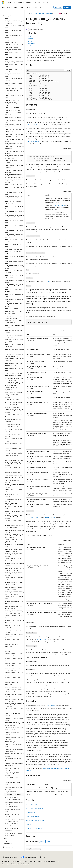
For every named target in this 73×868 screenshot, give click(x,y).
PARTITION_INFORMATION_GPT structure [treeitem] (14, 445)
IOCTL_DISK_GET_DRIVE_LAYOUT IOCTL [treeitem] (14, 222)
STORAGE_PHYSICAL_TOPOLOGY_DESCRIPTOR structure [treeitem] (14, 636)
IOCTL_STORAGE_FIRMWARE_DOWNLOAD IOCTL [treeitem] (14, 336)
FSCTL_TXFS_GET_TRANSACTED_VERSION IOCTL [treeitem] (14, 131)
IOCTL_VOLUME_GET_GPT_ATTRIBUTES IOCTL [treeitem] (14, 360)
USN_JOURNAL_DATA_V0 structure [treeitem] (12, 769)
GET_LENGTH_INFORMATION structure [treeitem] (13, 181)
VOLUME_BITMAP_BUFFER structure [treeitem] (12, 811)
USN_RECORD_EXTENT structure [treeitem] (14, 792)
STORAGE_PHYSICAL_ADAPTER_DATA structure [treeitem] (14, 622)
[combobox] (12, 16)
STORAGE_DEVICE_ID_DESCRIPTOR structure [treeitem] (14, 565)
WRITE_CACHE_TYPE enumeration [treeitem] (14, 833)
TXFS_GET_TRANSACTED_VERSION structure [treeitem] (14, 719)
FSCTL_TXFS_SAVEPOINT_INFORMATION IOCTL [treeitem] (14, 157)
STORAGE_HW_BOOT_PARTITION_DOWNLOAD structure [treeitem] (14, 593)
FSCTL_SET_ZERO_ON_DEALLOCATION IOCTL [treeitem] (14, 114)
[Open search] (65, 2)
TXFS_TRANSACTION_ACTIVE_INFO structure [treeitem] (14, 760)
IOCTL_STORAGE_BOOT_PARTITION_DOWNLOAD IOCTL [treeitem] (14, 317)
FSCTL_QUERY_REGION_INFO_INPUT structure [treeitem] (14, 22)
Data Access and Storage (37, 13)
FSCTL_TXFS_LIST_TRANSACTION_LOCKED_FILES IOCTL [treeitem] (14, 135)
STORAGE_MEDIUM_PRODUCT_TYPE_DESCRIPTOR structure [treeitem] (14, 612)
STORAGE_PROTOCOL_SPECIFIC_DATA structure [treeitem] (14, 674)
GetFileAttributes (41, 639)
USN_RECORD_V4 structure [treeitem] (13, 800)
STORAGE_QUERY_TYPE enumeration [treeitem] (11, 683)
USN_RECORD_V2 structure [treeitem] (13, 795)
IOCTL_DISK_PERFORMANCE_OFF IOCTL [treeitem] (14, 257)
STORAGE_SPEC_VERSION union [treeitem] (14, 687)
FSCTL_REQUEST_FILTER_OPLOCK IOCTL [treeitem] (14, 58)
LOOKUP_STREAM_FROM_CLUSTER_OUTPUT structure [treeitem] (14, 389)
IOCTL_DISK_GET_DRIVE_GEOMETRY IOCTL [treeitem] (14, 212)
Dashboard (67, 7)
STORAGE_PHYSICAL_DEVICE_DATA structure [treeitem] (14, 626)
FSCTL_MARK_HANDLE (33, 517)
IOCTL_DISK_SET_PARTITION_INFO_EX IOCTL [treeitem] (14, 300)
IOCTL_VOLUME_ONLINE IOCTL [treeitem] (14, 376)
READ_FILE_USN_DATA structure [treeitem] (14, 460)
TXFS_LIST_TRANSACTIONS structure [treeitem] (13, 733)
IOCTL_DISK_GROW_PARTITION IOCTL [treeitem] (14, 245)
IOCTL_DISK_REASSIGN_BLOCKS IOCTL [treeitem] (14, 262)
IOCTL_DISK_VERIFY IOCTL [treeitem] (12, 309)
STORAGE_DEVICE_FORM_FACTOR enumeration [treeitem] (14, 560)
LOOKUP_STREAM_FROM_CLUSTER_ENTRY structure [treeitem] (14, 379)
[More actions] (70, 13)
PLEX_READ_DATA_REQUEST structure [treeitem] (13, 457)
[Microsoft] (3, 2)
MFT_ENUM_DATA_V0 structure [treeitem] (14, 402)
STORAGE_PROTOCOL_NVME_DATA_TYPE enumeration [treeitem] (14, 669)
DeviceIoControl (33, 125)
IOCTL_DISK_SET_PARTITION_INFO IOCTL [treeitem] (14, 295)
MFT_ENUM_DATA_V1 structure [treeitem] (14, 405)
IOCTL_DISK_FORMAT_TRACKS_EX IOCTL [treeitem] (14, 198)
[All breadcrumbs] (28, 13)
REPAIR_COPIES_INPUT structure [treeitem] (14, 477)
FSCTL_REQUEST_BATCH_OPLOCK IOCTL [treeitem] (14, 54)
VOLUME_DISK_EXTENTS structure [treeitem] (12, 815)
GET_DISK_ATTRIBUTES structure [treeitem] (14, 177)
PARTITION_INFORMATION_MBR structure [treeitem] (14, 449)
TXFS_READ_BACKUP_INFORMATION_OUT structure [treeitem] (14, 750)
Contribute (32, 861)
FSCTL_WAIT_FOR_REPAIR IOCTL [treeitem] (14, 175)
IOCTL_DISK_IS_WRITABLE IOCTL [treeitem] (14, 249)
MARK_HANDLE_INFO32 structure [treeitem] (12, 396)
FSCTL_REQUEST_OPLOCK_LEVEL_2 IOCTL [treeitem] (14, 70)
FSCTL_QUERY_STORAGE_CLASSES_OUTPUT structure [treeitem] (14, 41)
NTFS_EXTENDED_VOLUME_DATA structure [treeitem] (14, 411)
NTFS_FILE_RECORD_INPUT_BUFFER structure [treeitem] (14, 416)
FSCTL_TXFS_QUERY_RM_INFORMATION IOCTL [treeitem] (14, 147)
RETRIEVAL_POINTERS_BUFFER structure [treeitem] (13, 500)
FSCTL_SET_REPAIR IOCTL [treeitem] (12, 100)
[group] (49, 421)
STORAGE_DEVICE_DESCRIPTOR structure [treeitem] (14, 555)
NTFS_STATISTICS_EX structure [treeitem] (13, 427)
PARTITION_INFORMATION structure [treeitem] (12, 435)
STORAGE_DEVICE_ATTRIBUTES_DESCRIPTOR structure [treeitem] (14, 550)
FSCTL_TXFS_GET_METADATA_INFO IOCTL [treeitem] (14, 126)
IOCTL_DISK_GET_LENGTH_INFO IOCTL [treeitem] (14, 231)
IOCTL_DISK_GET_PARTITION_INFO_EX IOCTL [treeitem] (14, 241)
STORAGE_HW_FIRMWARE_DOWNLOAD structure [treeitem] (14, 607)
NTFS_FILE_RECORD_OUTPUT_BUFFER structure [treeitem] (14, 421)
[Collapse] (22, 12)
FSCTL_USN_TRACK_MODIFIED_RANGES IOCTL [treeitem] (14, 171)
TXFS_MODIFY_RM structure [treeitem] (13, 742)
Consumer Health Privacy (51, 861)
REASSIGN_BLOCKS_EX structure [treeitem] (14, 475)
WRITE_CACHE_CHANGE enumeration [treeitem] (12, 825)
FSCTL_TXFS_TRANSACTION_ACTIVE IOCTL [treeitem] (14, 162)
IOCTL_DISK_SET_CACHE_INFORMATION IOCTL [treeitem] (14, 276)
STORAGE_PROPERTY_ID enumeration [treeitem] (12, 645)
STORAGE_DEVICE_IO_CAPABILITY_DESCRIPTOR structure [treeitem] (14, 569)
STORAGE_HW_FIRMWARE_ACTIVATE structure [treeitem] (14, 603)
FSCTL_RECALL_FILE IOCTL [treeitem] (12, 47)
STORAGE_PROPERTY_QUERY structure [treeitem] (13, 650)
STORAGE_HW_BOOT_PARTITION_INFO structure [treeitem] (14, 598)
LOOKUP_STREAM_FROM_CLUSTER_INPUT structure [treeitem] (14, 384)
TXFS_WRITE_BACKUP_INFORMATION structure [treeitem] (14, 765)
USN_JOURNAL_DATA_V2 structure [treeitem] (12, 779)
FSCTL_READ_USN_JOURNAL (35, 808)
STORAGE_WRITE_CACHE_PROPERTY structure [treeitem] (14, 705)
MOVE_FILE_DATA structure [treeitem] (13, 407)
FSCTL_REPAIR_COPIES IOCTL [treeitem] (13, 50)
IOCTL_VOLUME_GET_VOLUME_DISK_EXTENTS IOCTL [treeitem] (14, 365)
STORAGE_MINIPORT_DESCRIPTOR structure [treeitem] (14, 617)
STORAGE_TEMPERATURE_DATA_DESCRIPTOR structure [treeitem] (14, 691)
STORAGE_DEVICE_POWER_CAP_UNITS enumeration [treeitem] (14, 579)
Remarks (30, 41)
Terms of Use (6, 864)
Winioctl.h (49, 13)
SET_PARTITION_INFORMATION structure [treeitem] (14, 507)
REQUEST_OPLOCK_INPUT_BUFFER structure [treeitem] (14, 486)
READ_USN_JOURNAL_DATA (35, 820)
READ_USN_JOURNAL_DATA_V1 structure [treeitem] (14, 469)
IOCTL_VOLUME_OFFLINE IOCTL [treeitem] (14, 373)
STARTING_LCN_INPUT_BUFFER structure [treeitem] (14, 517)
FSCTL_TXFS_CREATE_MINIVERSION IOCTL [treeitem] (14, 121)
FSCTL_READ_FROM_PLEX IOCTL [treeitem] (14, 45)
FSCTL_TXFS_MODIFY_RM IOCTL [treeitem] (14, 144)
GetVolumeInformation (33, 141)
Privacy (39, 861)
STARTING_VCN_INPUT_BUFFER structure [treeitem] (14, 522)
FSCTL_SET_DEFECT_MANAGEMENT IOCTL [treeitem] (14, 80)
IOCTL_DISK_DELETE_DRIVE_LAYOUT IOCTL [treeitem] (14, 188)
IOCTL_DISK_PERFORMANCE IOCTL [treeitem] (13, 253)
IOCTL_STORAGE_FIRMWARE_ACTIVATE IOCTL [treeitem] (14, 331)
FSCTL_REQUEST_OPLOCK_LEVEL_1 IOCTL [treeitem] (14, 66)
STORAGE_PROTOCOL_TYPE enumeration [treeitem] (13, 679)
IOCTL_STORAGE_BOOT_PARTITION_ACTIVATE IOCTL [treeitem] (14, 312)
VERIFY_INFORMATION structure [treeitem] (14, 807)
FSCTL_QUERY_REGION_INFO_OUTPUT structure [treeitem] (14, 27)
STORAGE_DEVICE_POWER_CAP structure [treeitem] (14, 574)
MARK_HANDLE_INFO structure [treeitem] (14, 392)
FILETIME (48, 282)
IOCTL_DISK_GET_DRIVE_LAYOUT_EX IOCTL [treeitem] (14, 226)
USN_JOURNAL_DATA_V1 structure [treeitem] (12, 774)
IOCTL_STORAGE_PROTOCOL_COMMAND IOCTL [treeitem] (14, 346)
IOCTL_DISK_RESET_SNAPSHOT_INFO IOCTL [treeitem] (14, 272)
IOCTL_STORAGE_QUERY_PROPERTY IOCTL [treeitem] (14, 350)
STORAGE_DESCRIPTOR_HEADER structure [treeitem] (14, 546)
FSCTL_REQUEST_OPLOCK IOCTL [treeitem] (14, 62)
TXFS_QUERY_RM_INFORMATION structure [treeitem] (14, 745)
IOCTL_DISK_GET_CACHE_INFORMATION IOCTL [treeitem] (14, 203)
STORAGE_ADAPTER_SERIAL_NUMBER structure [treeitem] (14, 536)
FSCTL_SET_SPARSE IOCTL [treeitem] (12, 108)
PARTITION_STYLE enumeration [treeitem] (14, 453)
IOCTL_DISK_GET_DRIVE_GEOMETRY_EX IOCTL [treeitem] (14, 217)
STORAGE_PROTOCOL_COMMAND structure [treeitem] (14, 660)
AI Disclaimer (6, 861)
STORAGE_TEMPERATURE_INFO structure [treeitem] (14, 695)
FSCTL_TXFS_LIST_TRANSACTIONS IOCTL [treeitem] (14, 140)
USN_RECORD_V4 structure (35, 828)
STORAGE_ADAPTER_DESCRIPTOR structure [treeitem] (14, 531)
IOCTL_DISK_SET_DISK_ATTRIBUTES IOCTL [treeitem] (14, 281)
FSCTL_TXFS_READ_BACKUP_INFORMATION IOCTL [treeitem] (14, 152)
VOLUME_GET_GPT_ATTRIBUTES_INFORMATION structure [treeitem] (14, 820)
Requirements (31, 43)
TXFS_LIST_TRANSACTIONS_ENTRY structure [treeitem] (14, 738)
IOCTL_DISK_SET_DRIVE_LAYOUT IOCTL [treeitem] (14, 286)
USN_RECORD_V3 (60, 206)
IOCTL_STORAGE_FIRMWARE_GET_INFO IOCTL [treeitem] (14, 341)
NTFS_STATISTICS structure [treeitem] (12, 424)
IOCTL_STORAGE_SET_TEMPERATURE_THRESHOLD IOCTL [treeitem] (14, 355)
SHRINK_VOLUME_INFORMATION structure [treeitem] (14, 512)
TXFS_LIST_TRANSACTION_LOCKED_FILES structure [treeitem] (14, 724)
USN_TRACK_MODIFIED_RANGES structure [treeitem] (14, 803)
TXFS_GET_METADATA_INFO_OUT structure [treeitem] (14, 714)
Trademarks (14, 864)
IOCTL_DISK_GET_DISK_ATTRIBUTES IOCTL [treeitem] (14, 207)
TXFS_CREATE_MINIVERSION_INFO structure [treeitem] (14, 710)
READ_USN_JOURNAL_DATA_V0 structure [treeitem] (14, 464)
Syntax (29, 36)
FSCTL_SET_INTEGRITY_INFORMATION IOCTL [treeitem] (14, 85)
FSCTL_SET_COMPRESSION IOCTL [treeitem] (13, 75)
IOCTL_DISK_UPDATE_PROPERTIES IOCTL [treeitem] (14, 305)
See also (30, 46)
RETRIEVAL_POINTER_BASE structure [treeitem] (12, 495)
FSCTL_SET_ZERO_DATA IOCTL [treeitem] (13, 110)
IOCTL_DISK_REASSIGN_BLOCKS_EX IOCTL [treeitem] (14, 267)
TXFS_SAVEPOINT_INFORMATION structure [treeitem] (14, 755)
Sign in (69, 2)
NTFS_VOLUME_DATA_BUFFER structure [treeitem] (13, 430)
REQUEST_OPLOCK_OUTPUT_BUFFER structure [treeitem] (14, 491)
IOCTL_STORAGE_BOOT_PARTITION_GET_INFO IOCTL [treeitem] (14, 322)
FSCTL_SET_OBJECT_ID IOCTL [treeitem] (13, 93)
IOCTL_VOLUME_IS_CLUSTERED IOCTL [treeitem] (14, 369)
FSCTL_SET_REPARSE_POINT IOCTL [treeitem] (13, 104)
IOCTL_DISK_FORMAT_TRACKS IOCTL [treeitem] (13, 193)
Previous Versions (16, 861)
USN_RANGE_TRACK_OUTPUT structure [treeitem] (13, 784)
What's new (58, 7)
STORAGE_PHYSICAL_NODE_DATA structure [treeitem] (14, 631)
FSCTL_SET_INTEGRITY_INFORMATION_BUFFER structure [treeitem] (14, 89)
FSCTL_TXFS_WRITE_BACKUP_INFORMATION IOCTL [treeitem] (14, 166)
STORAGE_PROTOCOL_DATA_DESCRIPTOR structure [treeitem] (14, 664)
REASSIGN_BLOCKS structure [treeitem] (13, 472)
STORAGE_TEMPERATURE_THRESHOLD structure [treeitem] (14, 700)
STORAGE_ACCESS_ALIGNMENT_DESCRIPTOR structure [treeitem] (14, 527)
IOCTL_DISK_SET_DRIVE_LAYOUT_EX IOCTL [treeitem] (14, 291)
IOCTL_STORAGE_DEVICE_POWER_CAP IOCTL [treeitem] (14, 327)
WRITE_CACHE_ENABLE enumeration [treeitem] (11, 830)
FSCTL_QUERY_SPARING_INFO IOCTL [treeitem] (13, 32)
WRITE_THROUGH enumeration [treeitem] (14, 836)
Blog (24, 861)
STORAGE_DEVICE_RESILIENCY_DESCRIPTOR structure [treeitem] (14, 584)
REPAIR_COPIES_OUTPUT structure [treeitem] (12, 481)
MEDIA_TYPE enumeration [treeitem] (12, 400)
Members (30, 39)
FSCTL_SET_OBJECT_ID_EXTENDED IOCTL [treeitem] (14, 97)
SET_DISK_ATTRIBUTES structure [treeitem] (14, 504)
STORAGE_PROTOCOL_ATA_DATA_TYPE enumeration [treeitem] (14, 655)
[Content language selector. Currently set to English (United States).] (10, 857)
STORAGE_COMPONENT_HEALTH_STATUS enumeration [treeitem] (14, 541)
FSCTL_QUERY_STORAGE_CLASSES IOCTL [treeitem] (14, 36)
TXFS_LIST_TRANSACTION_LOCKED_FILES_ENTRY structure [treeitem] (14, 729)
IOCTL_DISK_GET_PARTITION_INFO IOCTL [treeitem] (14, 236)
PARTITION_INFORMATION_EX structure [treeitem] (13, 440)
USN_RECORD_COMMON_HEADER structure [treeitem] (14, 788)
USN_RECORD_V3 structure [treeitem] (13, 797)
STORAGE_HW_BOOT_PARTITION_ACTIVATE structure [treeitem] (14, 588)
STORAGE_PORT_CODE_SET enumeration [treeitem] (13, 641)
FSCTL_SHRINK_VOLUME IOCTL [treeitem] (14, 117)
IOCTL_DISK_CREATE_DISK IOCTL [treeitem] (14, 185)
